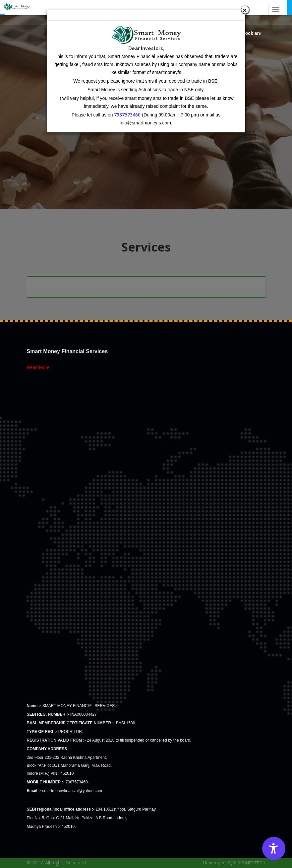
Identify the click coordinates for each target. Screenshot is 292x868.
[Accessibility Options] (274, 848)
